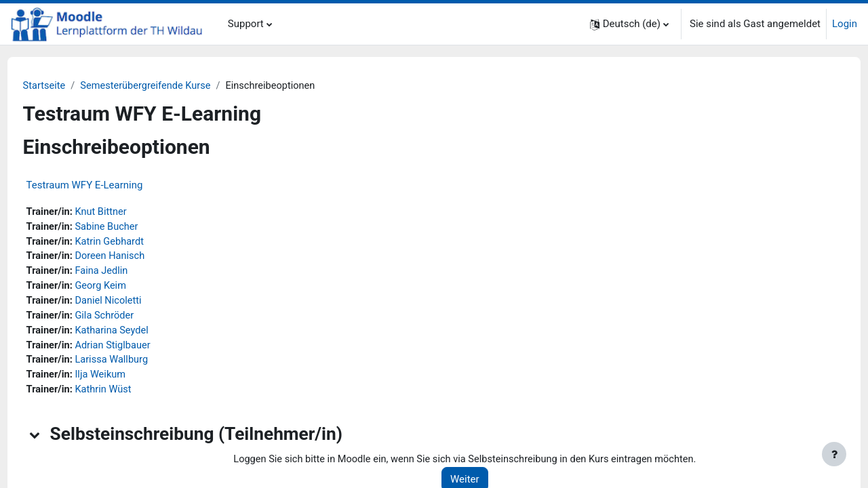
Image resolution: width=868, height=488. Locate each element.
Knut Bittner (129, 213)
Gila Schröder (132, 319)
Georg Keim (128, 289)
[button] (629, 24)
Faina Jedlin (129, 274)
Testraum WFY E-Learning (110, 186)
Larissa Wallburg (139, 365)
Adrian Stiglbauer (141, 350)
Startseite (70, 86)
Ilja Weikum (128, 380)
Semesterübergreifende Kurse (174, 86)
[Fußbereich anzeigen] (834, 454)
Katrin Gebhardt (137, 243)
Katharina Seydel (140, 335)
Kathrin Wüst (131, 396)
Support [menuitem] (246, 24)
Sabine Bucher (134, 228)
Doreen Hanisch (138, 258)
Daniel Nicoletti (136, 304)
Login (845, 24)
